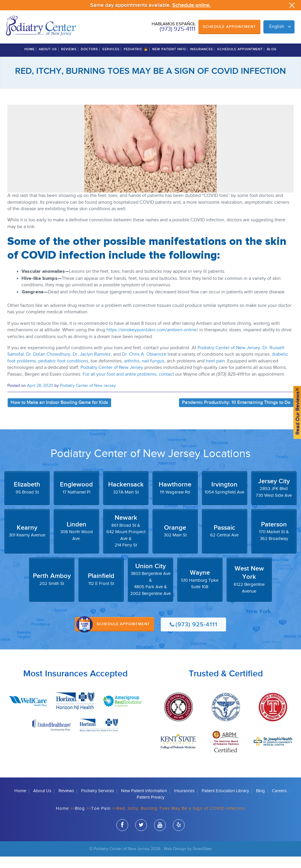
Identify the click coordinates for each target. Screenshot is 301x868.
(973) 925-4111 (178, 29)
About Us (48, 61)
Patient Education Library (225, 802)
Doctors (90, 61)
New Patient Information (144, 802)
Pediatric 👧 (136, 61)
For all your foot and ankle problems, (120, 386)
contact (166, 386)
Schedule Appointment (229, 27)
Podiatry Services (98, 802)
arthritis (132, 373)
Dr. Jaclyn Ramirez (92, 366)
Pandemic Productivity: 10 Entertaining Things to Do (236, 414)
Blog (272, 61)
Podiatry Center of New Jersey (229, 360)
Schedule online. (192, 5)
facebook (122, 838)
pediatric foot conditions (63, 373)
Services (111, 61)
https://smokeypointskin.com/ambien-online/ (152, 342)
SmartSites (202, 861)
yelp (179, 838)
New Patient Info (169, 61)
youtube (160, 838)
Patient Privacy (150, 809)
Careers (279, 802)
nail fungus (153, 373)
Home (30, 61)
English (277, 27)
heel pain (215, 373)
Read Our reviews (295, 414)
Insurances (201, 61)
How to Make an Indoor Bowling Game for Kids (59, 414)
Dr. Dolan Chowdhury (48, 366)
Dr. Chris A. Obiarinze (144, 366)
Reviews (69, 61)
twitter (141, 838)
